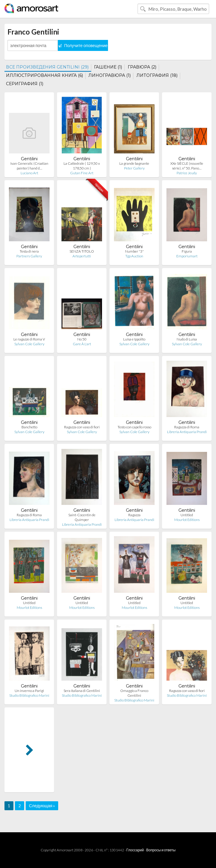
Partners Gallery (29, 256)
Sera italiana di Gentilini (82, 691)
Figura (187, 251)
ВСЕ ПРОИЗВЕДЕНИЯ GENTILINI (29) (47, 67)
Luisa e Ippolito (134, 339)
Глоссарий (135, 850)
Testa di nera (29, 251)
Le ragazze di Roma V (29, 339)
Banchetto (29, 427)
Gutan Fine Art (82, 173)
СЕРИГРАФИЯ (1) (25, 84)
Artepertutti (82, 256)
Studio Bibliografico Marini (29, 695)
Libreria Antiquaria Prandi (187, 432)
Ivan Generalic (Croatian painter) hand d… (29, 166)
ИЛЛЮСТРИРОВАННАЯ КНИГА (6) (44, 75)
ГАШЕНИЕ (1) (108, 67)
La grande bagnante (134, 163)
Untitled (187, 515)
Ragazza (134, 515)
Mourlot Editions (187, 520)
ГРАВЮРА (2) (142, 67)
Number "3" (134, 251)
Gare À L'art (82, 344)
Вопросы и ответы (161, 850)
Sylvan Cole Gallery (29, 344)
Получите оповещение (83, 45)
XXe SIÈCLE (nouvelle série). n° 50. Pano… (187, 166)
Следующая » (42, 806)
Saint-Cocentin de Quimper (82, 517)
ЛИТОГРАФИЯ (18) (157, 75)
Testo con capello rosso (134, 427)
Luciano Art (29, 173)
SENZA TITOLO (82, 251)
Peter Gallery (134, 168)
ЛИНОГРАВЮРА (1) (109, 75)
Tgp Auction (134, 256)
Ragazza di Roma (187, 427)
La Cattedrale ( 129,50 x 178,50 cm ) (82, 166)
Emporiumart (187, 256)
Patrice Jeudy (187, 173)
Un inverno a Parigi (29, 691)
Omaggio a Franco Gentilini (134, 693)
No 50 (82, 339)
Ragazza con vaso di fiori (82, 427)
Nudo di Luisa (187, 339)
